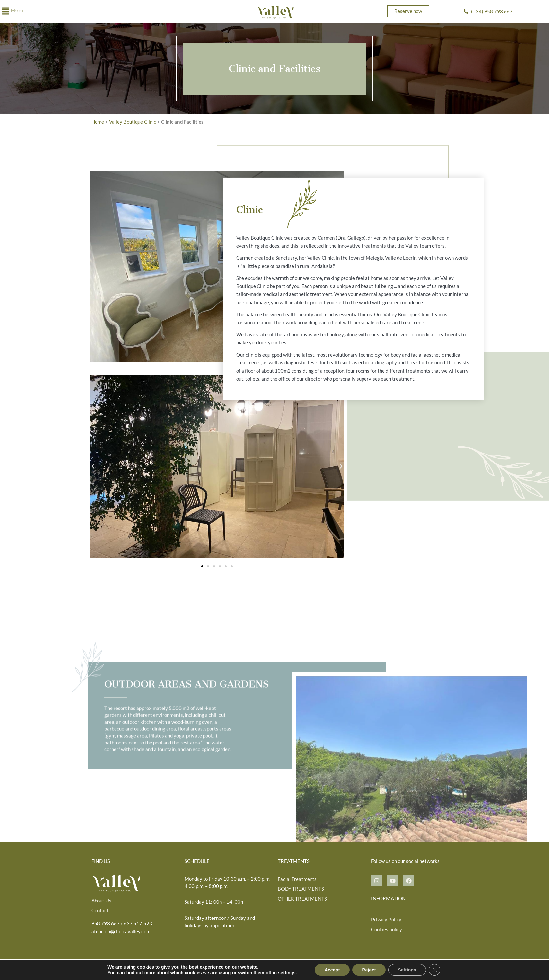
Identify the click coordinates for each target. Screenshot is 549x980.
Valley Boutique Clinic (133, 122)
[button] (91, 11)
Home (98, 122)
